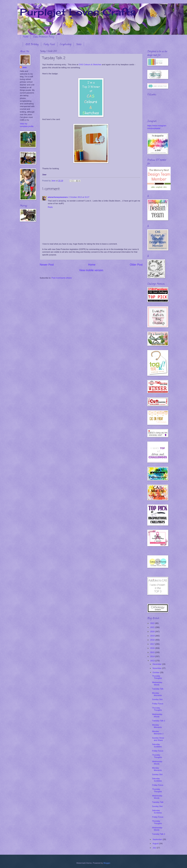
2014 (153, 656)
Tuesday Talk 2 (158, 721)
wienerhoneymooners (58, 197)
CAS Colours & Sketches (90, 64)
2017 (153, 644)
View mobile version (91, 270)
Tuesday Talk (158, 689)
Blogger (107, 863)
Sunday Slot (157, 699)
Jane (24, 67)
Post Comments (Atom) (62, 278)
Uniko (79, 45)
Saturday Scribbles (157, 745)
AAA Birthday (32, 45)
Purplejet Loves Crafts (78, 12)
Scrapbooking (66, 45)
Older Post (136, 265)
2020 (153, 632)
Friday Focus (158, 704)
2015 (153, 652)
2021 (153, 627)
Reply (50, 207)
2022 (153, 623)
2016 (153, 648)
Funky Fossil (49, 45)
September (158, 839)
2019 (153, 636)
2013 (153, 661)
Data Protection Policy (44, 37)
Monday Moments (157, 694)
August (156, 844)
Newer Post (47, 265)
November (157, 668)
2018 (153, 640)
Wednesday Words (157, 684)
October (156, 672)
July (155, 848)
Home (25, 37)
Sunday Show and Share (158, 739)
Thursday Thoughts (157, 677)
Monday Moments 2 (158, 733)
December (157, 664)
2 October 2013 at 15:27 (79, 197)
